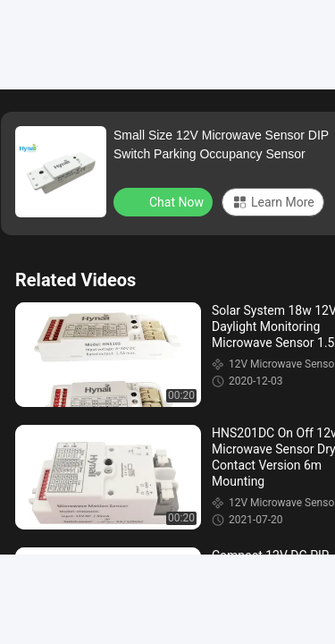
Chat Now (165, 201)
